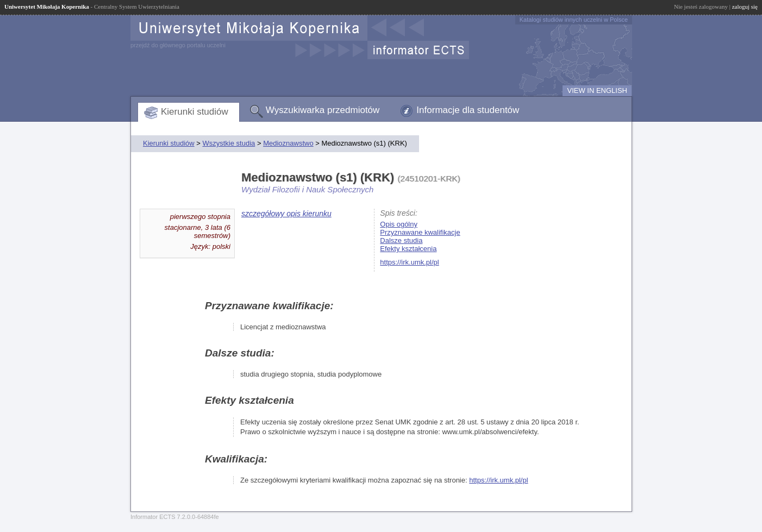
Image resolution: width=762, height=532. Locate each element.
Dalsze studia (401, 240)
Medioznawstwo (288, 143)
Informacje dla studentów (468, 110)
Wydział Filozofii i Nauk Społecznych (307, 189)
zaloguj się (745, 7)
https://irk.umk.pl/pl (409, 262)
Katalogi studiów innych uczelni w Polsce (574, 20)
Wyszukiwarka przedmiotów (323, 110)
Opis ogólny (399, 224)
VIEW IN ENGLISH (597, 90)
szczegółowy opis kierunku (286, 214)
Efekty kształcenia (408, 249)
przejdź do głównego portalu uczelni (178, 45)
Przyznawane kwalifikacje (420, 232)
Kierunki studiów (195, 112)
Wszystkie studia (229, 143)
